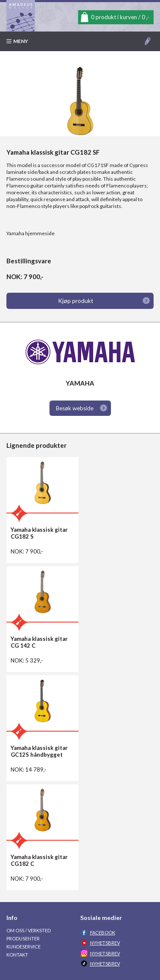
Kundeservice (23, 947)
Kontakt (17, 955)
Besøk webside (75, 408)
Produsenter (23, 938)
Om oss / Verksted (29, 930)
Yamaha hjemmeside (31, 233)
